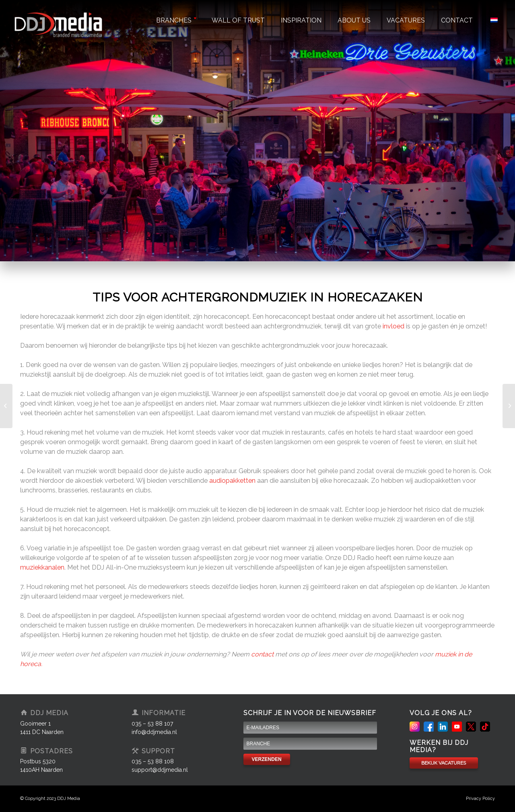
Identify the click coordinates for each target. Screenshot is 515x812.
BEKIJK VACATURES (444, 763)
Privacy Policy (480, 799)
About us (354, 20)
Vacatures (406, 20)
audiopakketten (232, 481)
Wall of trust (238, 20)
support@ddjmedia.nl (160, 770)
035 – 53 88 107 (152, 724)
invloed (393, 326)
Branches (176, 20)
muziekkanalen (42, 567)
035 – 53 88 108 (153, 761)
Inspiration (301, 20)
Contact (457, 20)
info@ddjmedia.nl (154, 732)
